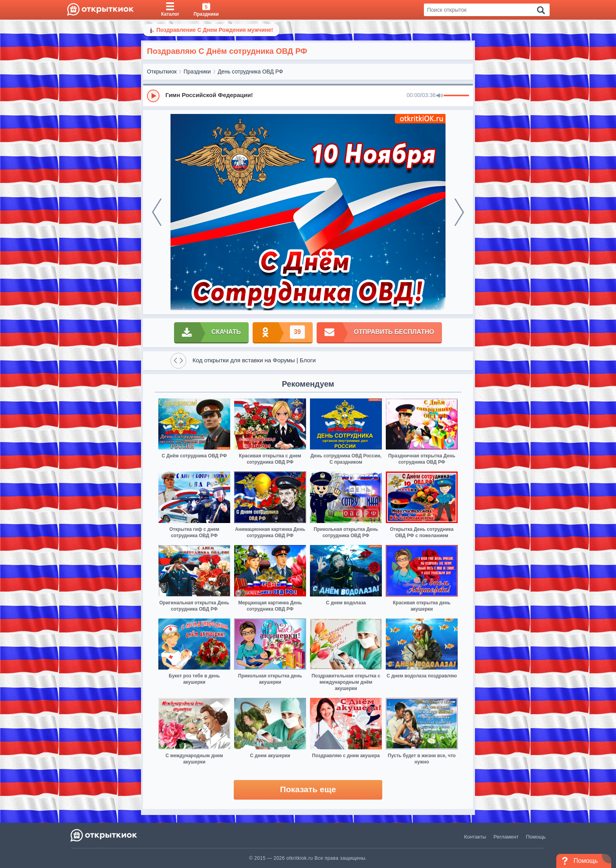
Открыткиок (162, 72)
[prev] (157, 212)
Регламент (506, 837)
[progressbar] (456, 96)
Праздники (197, 72)
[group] (308, 95)
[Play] (153, 96)
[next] (459, 212)
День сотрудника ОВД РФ (250, 72)
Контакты (475, 837)
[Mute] (440, 96)
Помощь (536, 837)
